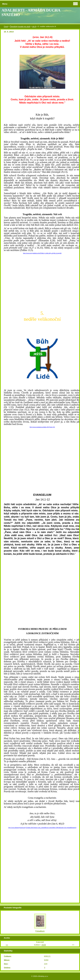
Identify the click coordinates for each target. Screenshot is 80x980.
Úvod (6, 26)
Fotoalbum (40, 931)
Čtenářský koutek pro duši (20, 26)
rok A (34, 26)
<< (7, 945)
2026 (44, 945)
